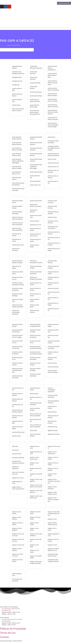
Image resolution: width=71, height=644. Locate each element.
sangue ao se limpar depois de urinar (53, 549)
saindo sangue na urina (17, 574)
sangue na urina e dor (18, 545)
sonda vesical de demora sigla (34, 106)
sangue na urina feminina (16, 518)
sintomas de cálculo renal (53, 331)
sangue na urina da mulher (35, 518)
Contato (4, 637)
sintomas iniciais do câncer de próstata (17, 218)
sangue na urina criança (34, 524)
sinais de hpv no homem (52, 407)
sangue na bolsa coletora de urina (52, 524)
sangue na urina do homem (17, 561)
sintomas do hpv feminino (52, 207)
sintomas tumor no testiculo (53, 177)
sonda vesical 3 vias (35, 185)
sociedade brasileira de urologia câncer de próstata (54, 148)
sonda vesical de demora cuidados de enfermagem (18, 161)
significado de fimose (54, 434)
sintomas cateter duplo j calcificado (53, 371)
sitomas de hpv (52, 159)
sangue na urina (52, 519)
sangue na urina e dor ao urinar (18, 540)
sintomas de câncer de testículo (35, 336)
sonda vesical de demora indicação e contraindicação (53, 125)
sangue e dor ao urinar (52, 529)
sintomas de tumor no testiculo (54, 233)
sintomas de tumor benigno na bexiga (17, 262)
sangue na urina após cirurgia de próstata (36, 562)
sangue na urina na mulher (53, 464)
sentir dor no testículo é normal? (18, 473)
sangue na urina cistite (34, 546)
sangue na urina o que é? (54, 447)
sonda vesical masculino (34, 73)
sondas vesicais (16, 105)
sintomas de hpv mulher (34, 300)
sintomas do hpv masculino (52, 202)
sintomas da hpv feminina (52, 358)
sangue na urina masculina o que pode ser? (54, 481)
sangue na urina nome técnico (52, 453)
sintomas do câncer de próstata (17, 289)
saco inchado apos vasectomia (17, 580)
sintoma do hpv (16, 436)
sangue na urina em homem (17, 524)
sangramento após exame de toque (53, 555)
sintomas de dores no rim (54, 293)
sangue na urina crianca (34, 529)
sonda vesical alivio (35, 181)
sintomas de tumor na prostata (54, 244)
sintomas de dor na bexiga (53, 304)
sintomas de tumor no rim (54, 238)
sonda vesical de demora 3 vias (17, 173)
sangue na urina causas (34, 551)
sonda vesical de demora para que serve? (53, 83)
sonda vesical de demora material (52, 95)
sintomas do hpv (52, 217)
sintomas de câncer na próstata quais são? (17, 370)
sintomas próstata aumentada (17, 213)
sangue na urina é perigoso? (17, 529)
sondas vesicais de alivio (17, 100)
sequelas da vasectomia (15, 468)
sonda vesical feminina (34, 87)
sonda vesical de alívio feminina (36, 155)
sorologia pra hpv (17, 77)
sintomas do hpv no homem (35, 229)
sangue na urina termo (34, 464)
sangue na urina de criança (35, 513)
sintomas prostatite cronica (17, 202)
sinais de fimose (52, 412)
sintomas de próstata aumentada (36, 273)
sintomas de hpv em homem (53, 284)
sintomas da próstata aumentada (54, 347)
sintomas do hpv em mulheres (53, 213)
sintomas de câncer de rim (35, 342)
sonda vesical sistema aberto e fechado (18, 110)
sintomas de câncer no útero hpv (17, 347)
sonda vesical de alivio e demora (36, 160)
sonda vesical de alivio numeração (18, 189)
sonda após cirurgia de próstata (53, 142)
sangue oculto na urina (35, 447)
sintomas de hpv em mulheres (53, 267)
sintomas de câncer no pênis (17, 364)
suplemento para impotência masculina (18, 73)
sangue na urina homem (16, 513)
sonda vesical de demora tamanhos (35, 100)
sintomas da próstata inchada (54, 342)
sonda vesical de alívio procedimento (18, 184)
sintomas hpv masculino (16, 249)
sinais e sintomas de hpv (35, 420)
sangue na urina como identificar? (36, 535)
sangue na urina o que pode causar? (36, 497)
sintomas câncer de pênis (17, 422)
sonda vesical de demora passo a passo (52, 75)
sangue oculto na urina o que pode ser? (18, 488)
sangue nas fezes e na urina (36, 453)
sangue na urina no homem (53, 458)
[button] (35, 28)
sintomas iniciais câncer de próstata (17, 229)
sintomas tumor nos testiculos (53, 171)
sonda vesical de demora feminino (17, 138)
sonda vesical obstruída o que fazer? (36, 67)
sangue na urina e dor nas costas (18, 535)
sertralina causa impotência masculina (18, 462)
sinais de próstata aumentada (53, 396)
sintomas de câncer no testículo (17, 353)
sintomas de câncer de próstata (35, 358)
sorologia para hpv (17, 81)
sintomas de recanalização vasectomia (16, 312)
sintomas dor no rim (35, 225)
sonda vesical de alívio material (36, 138)
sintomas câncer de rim (17, 405)
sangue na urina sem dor (36, 469)
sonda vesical (51, 137)
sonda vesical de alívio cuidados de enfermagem (36, 166)
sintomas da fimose (53, 367)
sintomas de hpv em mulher (53, 273)
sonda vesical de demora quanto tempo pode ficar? (35, 112)
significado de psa (53, 430)
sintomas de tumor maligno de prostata (18, 306)
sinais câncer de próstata (52, 422)
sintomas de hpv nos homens (36, 284)
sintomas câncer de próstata (17, 417)
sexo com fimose (17, 454)
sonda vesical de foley (36, 96)
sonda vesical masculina (34, 78)
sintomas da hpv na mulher (53, 353)
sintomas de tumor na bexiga (54, 249)
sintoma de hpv (34, 394)
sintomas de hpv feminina (52, 262)
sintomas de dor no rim (53, 298)
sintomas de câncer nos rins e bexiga (17, 336)
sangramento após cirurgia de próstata (53, 561)
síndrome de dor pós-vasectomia (36, 404)
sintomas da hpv (52, 363)
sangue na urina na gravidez (53, 469)
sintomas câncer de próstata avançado (17, 411)
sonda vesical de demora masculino (53, 106)
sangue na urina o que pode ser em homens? (36, 486)
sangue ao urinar (52, 545)
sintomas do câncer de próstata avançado (18, 284)
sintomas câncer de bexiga (17, 428)
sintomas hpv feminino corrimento (36, 205)
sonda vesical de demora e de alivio (17, 149)
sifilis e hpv (15, 446)
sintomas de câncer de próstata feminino (36, 347)
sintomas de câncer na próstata (17, 377)
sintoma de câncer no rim (36, 398)
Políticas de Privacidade (13, 629)
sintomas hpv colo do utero (36, 216)
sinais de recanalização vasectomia (51, 390)
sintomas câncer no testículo (17, 394)
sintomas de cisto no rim (53, 310)
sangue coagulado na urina (54, 535)
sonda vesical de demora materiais (53, 100)
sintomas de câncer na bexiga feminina (35, 325)
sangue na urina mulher (52, 475)
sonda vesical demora (36, 92)
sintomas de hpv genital (34, 306)
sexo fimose (15, 450)
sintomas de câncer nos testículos (17, 331)
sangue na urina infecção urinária (52, 493)
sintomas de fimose (53, 288)
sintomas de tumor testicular (53, 222)
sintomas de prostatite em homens (36, 262)
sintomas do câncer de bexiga (17, 295)
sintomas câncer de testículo (17, 400)
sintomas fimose (34, 221)
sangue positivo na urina (17, 482)
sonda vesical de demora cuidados (17, 167)
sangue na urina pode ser (36, 475)
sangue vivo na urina (18, 478)
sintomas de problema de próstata (36, 278)
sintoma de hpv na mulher (35, 389)
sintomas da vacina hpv (53, 336)
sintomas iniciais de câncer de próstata (17, 224)
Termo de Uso (8, 633)
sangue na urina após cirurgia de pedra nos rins (54, 514)
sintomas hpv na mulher (17, 240)
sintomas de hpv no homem (35, 289)
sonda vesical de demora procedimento (52, 68)
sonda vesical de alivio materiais (36, 143)
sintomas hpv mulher (18, 245)
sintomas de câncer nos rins (17, 342)
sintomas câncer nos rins (18, 389)
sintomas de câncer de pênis (35, 364)
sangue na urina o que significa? (36, 480)
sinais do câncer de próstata (35, 435)
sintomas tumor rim (53, 167)
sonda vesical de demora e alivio (17, 155)
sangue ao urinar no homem (53, 540)
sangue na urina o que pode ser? (36, 491)
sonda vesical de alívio (36, 172)
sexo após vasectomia (18, 457)
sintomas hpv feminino (34, 211)
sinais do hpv (33, 430)
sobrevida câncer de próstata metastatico (53, 155)
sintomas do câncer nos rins (17, 278)
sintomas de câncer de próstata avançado (36, 353)
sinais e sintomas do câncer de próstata (35, 415)
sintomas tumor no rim (53, 182)
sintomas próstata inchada (17, 207)
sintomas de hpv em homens (53, 278)
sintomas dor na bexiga (16, 267)
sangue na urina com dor (36, 540)
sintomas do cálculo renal (17, 300)
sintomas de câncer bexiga (53, 325)
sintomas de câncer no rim (17, 358)
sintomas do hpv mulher (34, 246)
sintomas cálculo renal (18, 432)
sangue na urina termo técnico (34, 458)
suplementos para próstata (17, 67)
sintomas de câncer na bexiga (35, 331)
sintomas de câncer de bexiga (35, 369)
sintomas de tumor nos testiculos (53, 227)
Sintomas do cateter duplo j (18, 273)
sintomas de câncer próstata (17, 325)
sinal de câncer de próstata (35, 409)
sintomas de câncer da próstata (35, 375)
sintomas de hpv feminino (34, 311)
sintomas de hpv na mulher (35, 295)
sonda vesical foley (35, 83)
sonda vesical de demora (17, 178)
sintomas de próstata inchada (36, 267)
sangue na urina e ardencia (17, 549)
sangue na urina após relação (36, 557)
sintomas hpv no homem (17, 235)
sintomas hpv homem (36, 201)
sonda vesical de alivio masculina (36, 149)
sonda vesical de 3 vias (35, 177)
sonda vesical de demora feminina (17, 143)
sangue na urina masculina (52, 488)
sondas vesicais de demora (17, 95)
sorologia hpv (16, 85)
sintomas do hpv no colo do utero (35, 235)
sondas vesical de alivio (17, 89)
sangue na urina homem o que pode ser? (53, 500)
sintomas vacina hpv (53, 163)
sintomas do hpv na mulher (35, 240)
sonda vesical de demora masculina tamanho (53, 112)
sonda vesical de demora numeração (53, 89)
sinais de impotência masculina (53, 402)
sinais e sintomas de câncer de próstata (35, 426)
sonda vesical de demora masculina (53, 118)
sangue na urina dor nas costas (18, 555)
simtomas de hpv (52, 427)
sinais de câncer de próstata (53, 417)
